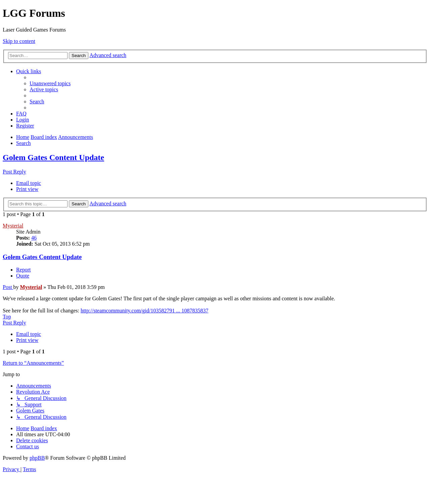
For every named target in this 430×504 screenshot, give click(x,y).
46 (34, 238)
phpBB (37, 458)
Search (79, 56)
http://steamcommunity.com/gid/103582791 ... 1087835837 (144, 311)
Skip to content (19, 41)
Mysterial (13, 226)
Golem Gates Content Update (53, 157)
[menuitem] (50, 83)
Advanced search (108, 55)
